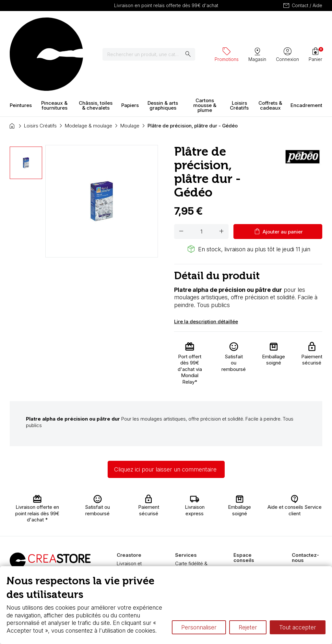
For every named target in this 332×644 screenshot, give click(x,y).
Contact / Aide (302, 6)
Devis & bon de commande (192, 535)
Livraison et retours (129, 510)
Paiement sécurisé (127, 529)
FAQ (121, 538)
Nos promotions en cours (193, 561)
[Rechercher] (153, 26)
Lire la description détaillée (206, 264)
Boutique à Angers (128, 548)
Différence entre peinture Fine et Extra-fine (251, 556)
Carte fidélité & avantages (191, 510)
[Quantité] (201, 174)
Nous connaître (133, 519)
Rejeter (248, 627)
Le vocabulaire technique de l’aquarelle (250, 537)
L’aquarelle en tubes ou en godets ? (249, 519)
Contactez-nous (310, 512)
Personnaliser (199, 627)
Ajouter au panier (278, 174)
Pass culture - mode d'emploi (192, 548)
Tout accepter (298, 627)
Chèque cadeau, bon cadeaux (193, 523)
